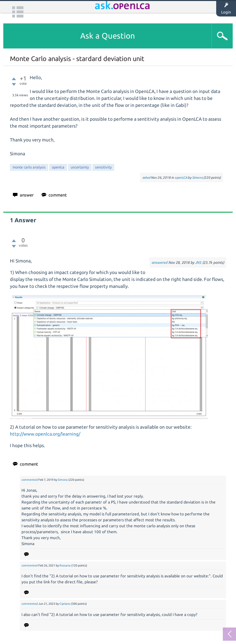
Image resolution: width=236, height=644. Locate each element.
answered (159, 262)
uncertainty (80, 167)
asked (146, 178)
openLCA (181, 178)
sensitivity (103, 167)
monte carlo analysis (29, 167)
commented (30, 480)
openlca (58, 167)
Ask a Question (108, 36)
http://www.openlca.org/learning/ (45, 434)
